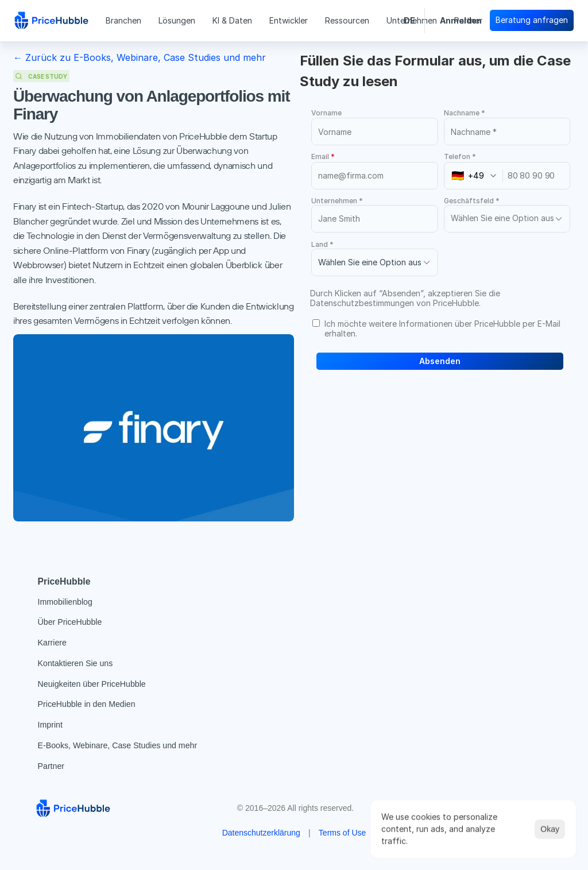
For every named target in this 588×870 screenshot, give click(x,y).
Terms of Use (342, 833)
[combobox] (477, 176)
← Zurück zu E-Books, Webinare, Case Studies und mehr (140, 57)
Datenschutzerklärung (261, 833)
